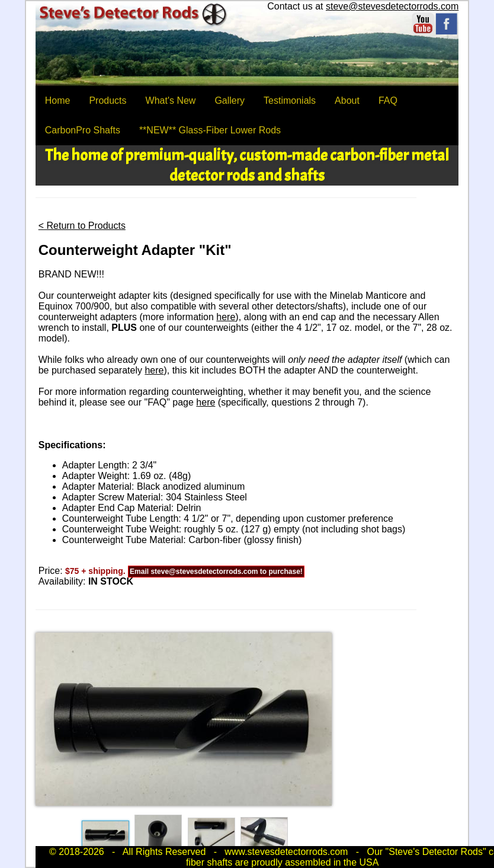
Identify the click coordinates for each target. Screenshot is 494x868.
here (226, 317)
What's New (171, 100)
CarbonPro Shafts (83, 130)
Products (108, 100)
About (347, 100)
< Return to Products (82, 226)
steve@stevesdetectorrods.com (392, 6)
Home (58, 100)
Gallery (230, 100)
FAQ (388, 100)
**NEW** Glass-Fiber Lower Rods (210, 130)
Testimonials (290, 100)
